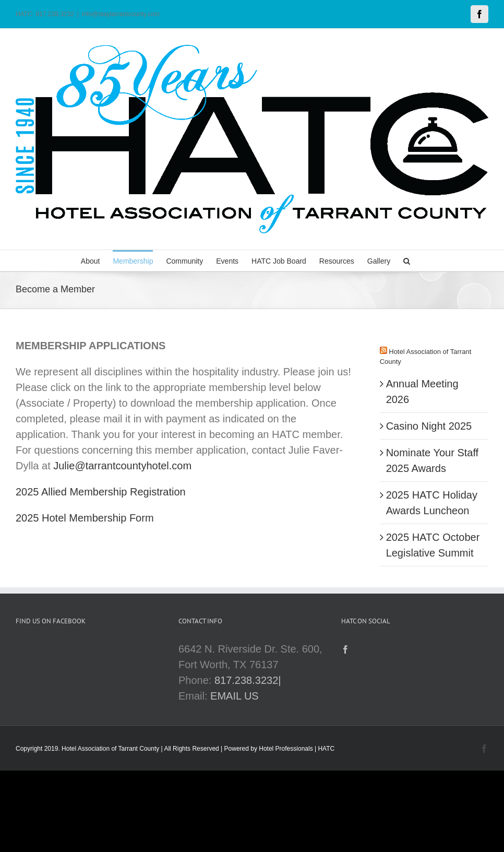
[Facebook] (345, 649)
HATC (326, 749)
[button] (407, 261)
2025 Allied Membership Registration (101, 492)
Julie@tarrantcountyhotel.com (122, 466)
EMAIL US (235, 696)
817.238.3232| (248, 680)
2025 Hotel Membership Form (85, 518)
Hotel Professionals (286, 749)
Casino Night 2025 (429, 426)
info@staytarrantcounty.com (121, 14)
